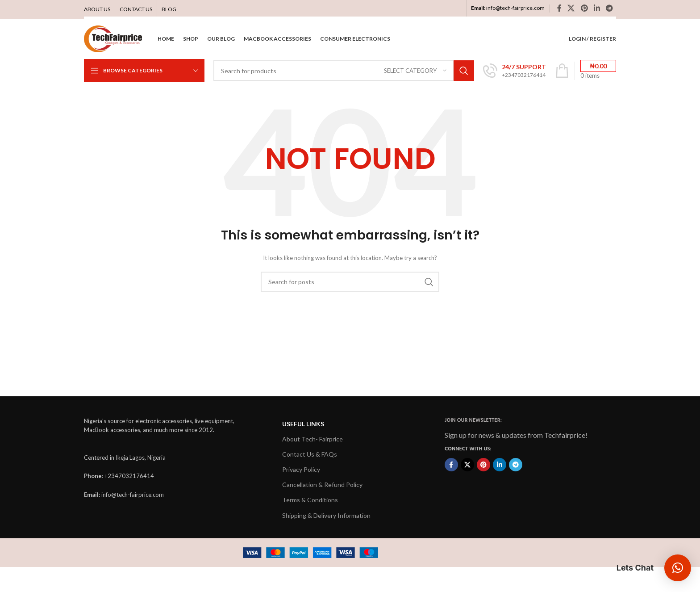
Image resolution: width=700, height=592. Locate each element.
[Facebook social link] (559, 8)
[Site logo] (113, 38)
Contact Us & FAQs (310, 454)
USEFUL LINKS (303, 424)
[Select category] (415, 71)
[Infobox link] (515, 71)
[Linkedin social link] (597, 8)
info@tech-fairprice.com (515, 8)
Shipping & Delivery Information (326, 515)
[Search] (344, 71)
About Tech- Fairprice (312, 439)
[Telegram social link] (610, 8)
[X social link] (571, 8)
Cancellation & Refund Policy (322, 485)
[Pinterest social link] (584, 8)
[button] (678, 568)
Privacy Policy (301, 469)
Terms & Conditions (310, 500)
